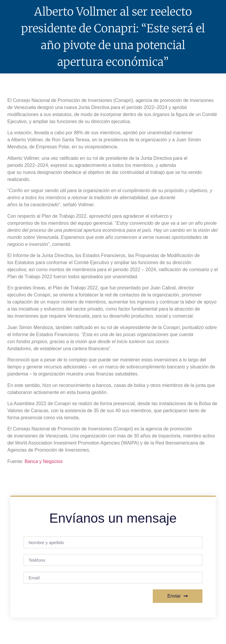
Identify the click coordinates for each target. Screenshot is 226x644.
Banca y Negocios (44, 461)
